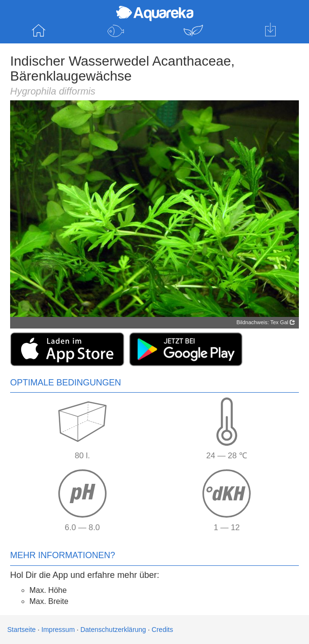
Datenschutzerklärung (113, 630)
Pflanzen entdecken (193, 31)
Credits (162, 630)
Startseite (39, 31)
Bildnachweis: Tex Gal (266, 322)
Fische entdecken (116, 31)
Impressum (58, 630)
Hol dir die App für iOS (270, 31)
